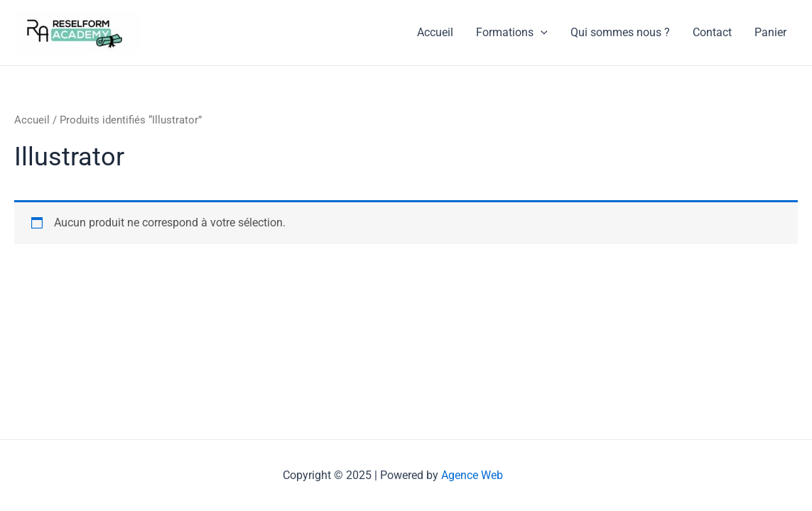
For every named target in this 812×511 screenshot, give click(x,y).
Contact (712, 32)
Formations (512, 33)
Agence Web (472, 475)
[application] (541, 33)
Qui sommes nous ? (620, 32)
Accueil (435, 32)
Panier (770, 32)
